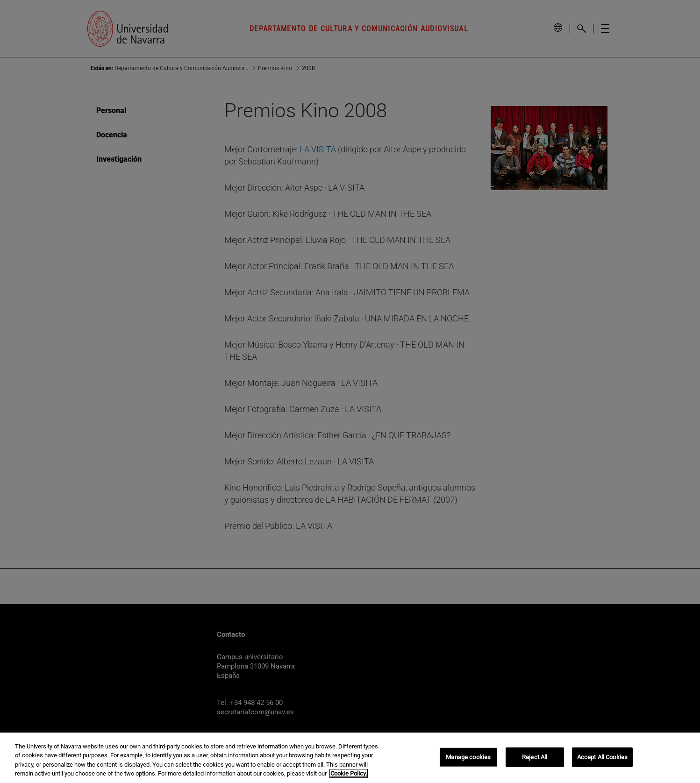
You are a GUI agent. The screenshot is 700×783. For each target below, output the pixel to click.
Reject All (535, 757)
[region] (350, 758)
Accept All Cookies (602, 757)
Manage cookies (468, 757)
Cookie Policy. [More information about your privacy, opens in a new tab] (349, 773)
